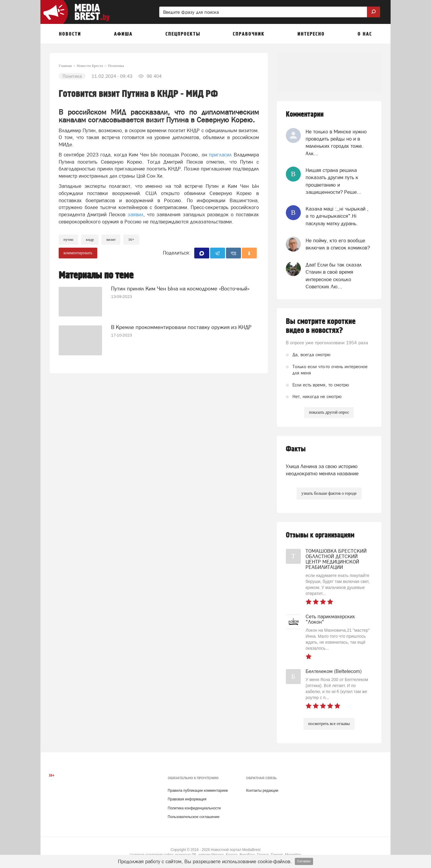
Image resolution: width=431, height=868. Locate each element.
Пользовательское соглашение (194, 817)
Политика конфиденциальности (194, 808)
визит (111, 239)
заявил (135, 214)
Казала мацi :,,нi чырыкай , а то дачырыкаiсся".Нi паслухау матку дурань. (337, 216)
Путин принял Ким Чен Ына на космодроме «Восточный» (180, 288)
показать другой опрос (329, 412)
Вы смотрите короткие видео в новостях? (321, 326)
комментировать (78, 253)
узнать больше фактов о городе (329, 493)
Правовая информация (187, 799)
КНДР (90, 239)
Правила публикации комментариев (198, 791)
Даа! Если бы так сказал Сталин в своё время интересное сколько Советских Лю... (334, 276)
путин (68, 239)
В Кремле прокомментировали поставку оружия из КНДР (181, 327)
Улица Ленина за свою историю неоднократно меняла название (322, 470)
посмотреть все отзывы (329, 724)
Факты (296, 449)
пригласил (220, 155)
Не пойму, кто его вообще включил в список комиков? (338, 244)
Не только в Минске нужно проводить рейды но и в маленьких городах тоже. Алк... (336, 143)
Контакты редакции (262, 791)
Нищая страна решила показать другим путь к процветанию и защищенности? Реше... (333, 181)
